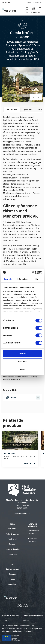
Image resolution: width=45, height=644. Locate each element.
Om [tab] (37, 279)
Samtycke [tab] (8, 279)
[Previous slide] (33, 97)
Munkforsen (10, 453)
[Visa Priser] (38, 397)
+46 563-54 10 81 (23, 508)
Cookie (5, 620)
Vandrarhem (12, 584)
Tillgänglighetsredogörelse (33, 615)
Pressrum (26, 620)
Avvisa (23, 370)
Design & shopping (12, 549)
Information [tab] (23, 279)
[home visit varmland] (9, 10)
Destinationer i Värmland (33, 532)
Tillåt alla (23, 354)
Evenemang (12, 554)
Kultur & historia (12, 534)
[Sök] (27, 10)
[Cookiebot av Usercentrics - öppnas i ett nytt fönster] (32, 272)
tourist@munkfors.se (22, 513)
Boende (12, 544)
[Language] (34, 10)
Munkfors (6, 3)
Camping (12, 574)
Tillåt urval (22, 362)
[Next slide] (39, 97)
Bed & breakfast (12, 569)
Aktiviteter (12, 529)
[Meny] (41, 10)
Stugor (12, 579)
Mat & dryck (12, 539)
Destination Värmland (33, 540)
